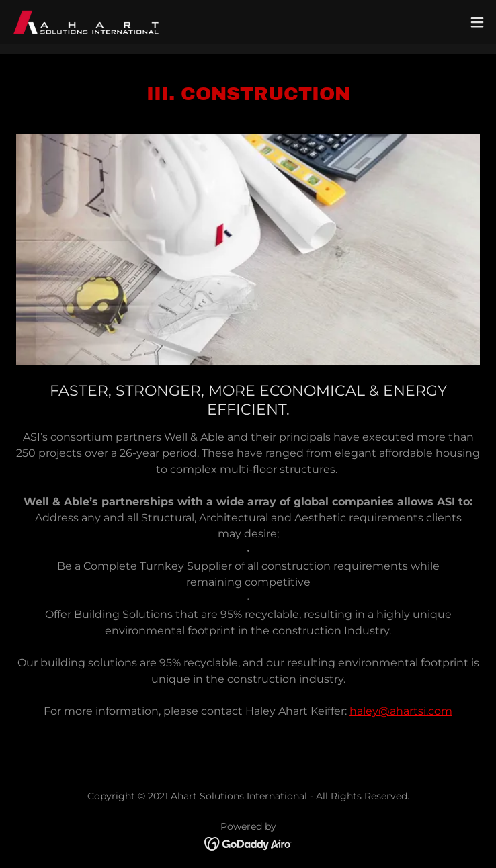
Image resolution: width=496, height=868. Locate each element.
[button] (477, 22)
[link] (86, 22)
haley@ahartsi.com (401, 711)
